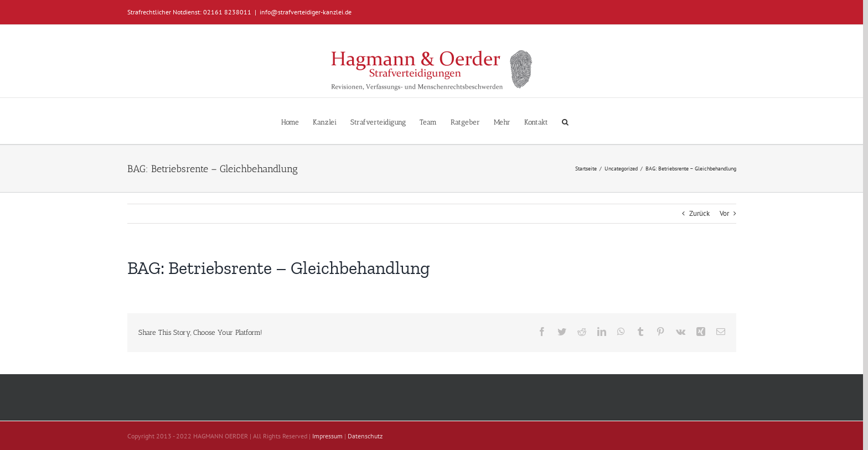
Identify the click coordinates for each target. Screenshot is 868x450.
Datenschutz (365, 436)
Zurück (699, 213)
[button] (565, 121)
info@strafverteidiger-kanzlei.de (306, 12)
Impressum (327, 436)
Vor (724, 213)
